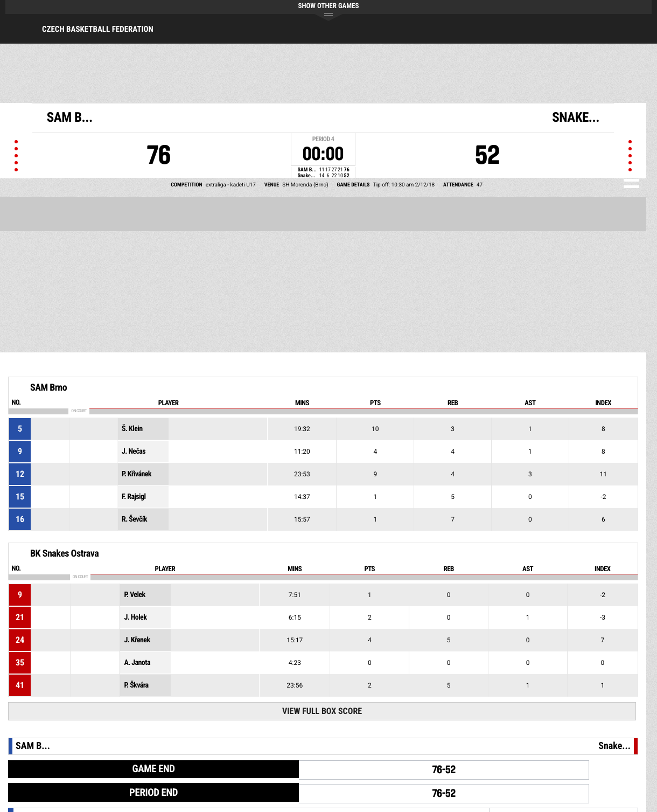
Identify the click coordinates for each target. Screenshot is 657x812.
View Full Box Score (322, 711)
